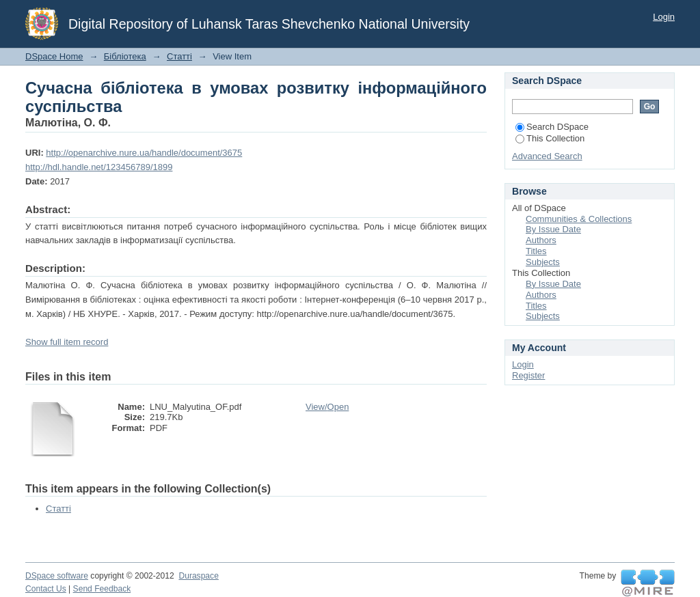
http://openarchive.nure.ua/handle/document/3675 (144, 153)
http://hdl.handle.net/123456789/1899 (99, 167)
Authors (541, 240)
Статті (179, 56)
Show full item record (67, 342)
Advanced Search (547, 156)
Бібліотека (125, 56)
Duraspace (198, 576)
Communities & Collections (579, 219)
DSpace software (57, 576)
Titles (536, 251)
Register (528, 375)
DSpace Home (54, 56)
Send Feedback (102, 589)
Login (664, 17)
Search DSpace (552, 127)
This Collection (550, 138)
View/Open (327, 407)
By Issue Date (553, 229)
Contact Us (46, 589)
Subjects (543, 262)
